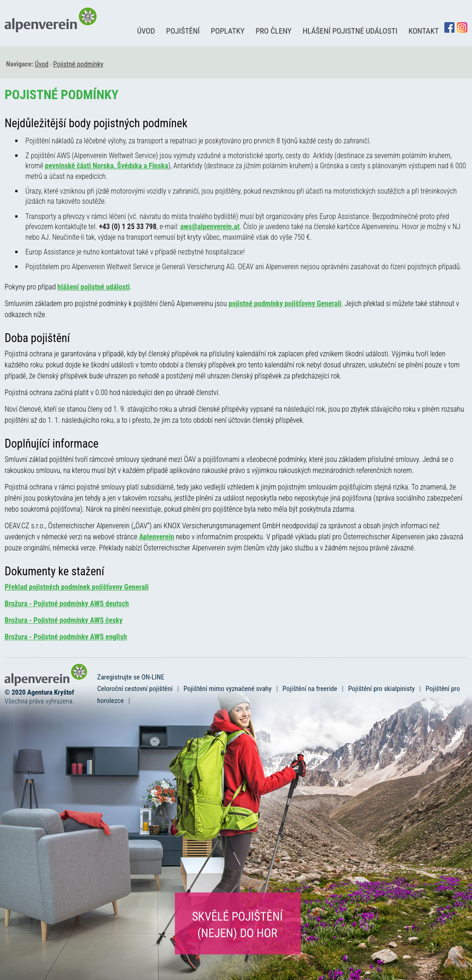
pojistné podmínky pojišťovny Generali (285, 304)
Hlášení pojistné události (350, 31)
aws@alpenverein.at (210, 227)
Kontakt (424, 31)
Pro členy (273, 31)
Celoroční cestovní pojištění (135, 689)
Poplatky (227, 31)
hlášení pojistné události (94, 287)
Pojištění (183, 31)
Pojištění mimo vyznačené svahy (227, 689)
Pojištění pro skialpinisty (381, 689)
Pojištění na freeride (310, 689)
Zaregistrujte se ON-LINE (131, 677)
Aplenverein (157, 537)
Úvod (146, 31)
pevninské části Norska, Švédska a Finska (107, 166)
